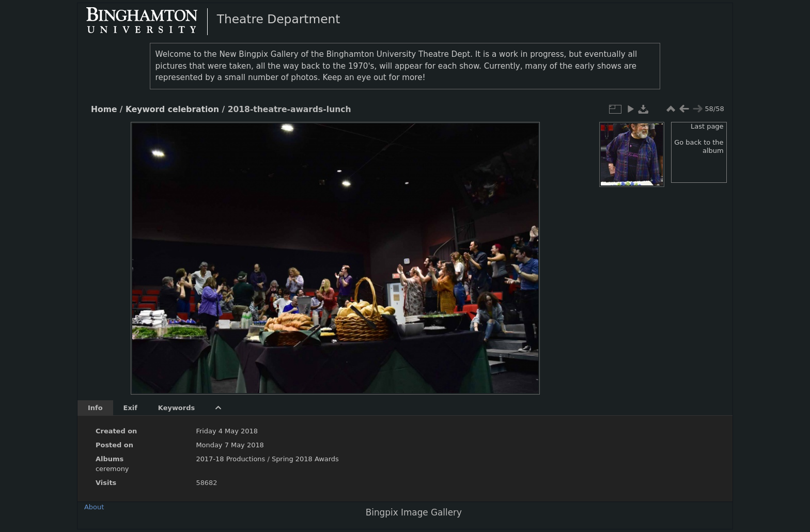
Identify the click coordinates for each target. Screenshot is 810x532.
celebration (193, 109)
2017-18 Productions (230, 459)
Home (104, 109)
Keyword (145, 109)
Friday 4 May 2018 (227, 431)
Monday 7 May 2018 (230, 445)
